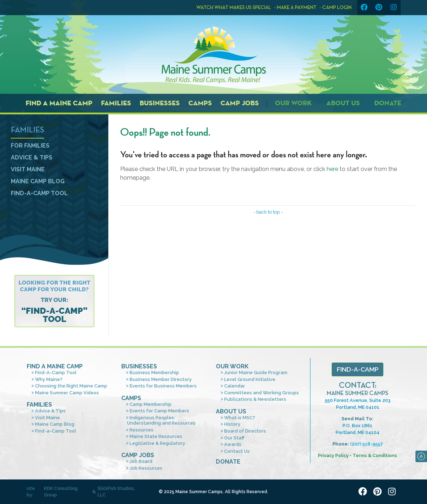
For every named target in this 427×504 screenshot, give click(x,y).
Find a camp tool (54, 301)
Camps (200, 103)
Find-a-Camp (358, 369)
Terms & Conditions (375, 455)
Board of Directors (245, 431)
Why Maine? (49, 379)
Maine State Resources (156, 436)
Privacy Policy (333, 455)
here (332, 169)
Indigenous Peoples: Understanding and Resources (161, 420)
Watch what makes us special (231, 8)
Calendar (235, 386)
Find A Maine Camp (55, 366)
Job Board (141, 461)
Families (116, 103)
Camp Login (337, 8)
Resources (141, 430)
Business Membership (154, 372)
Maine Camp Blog (38, 181)
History (232, 424)
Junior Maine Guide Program (256, 372)
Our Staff (234, 438)
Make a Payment (297, 8)
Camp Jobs (240, 103)
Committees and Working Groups (262, 393)
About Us (343, 103)
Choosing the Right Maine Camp (71, 386)
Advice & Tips (32, 157)
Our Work (293, 103)
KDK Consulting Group (61, 492)
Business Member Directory (161, 379)
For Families (30, 146)
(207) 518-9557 (367, 444)
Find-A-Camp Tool (56, 372)
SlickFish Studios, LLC (116, 492)
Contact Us (237, 451)
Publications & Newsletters (255, 399)
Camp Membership (151, 404)
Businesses (160, 103)
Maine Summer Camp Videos (67, 393)
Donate (388, 103)
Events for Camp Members (159, 411)
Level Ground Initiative (250, 379)
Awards (233, 444)
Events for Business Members (163, 386)
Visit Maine (28, 169)
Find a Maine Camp (59, 103)
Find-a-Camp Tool (39, 193)
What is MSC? (240, 418)
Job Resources (146, 468)
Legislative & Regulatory (157, 443)
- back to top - (268, 212)
